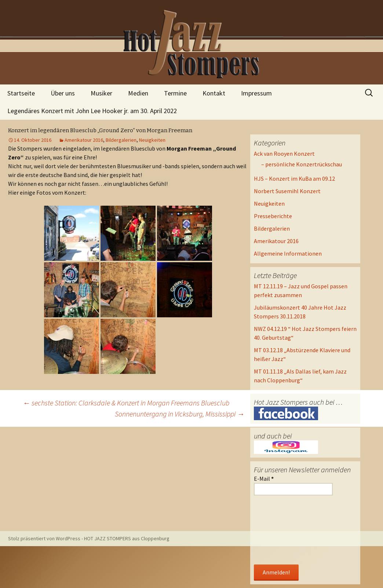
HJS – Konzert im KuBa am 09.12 (294, 178)
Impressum (256, 93)
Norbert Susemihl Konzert (287, 191)
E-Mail (264, 479)
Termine (175, 93)
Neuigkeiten (152, 140)
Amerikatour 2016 (84, 140)
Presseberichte (273, 216)
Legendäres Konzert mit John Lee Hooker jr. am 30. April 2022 (92, 111)
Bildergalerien (121, 140)
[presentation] (284, 531)
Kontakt (214, 93)
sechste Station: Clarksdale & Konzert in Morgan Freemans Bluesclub (126, 403)
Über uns (63, 93)
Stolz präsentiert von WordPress (44, 538)
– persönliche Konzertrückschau (302, 164)
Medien (138, 93)
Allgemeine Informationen (288, 253)
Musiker (101, 93)
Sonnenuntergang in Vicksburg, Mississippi (180, 414)
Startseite (21, 93)
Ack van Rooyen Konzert (284, 154)
